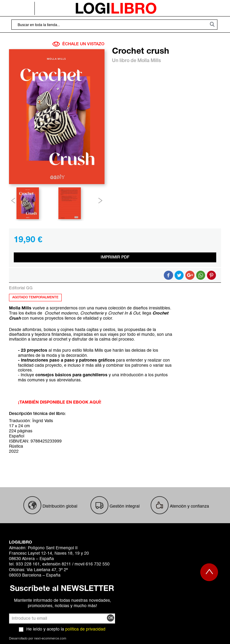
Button (201, 275)
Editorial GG (21, 288)
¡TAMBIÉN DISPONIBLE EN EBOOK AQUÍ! (60, 402)
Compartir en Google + (190, 275)
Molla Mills (149, 61)
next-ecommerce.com (50, 639)
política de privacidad (85, 629)
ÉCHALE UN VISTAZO (78, 44)
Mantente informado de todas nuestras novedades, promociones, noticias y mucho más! (63, 603)
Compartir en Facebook (168, 275)
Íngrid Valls (43, 421)
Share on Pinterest (211, 275)
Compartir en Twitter (179, 275)
